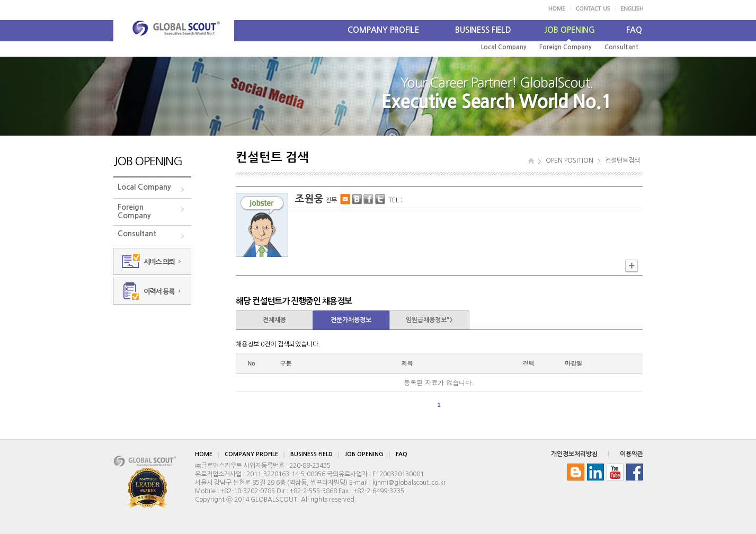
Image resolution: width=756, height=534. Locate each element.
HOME (204, 454)
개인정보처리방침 (574, 454)
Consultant (622, 47)
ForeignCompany (134, 211)
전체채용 (274, 320)
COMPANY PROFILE (383, 30)
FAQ (634, 30)
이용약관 (632, 454)
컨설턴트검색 (622, 161)
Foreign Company (566, 47)
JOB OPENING (570, 30)
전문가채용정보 (351, 320)
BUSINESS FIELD (483, 30)
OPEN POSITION (570, 161)
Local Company (504, 47)
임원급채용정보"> (429, 320)
